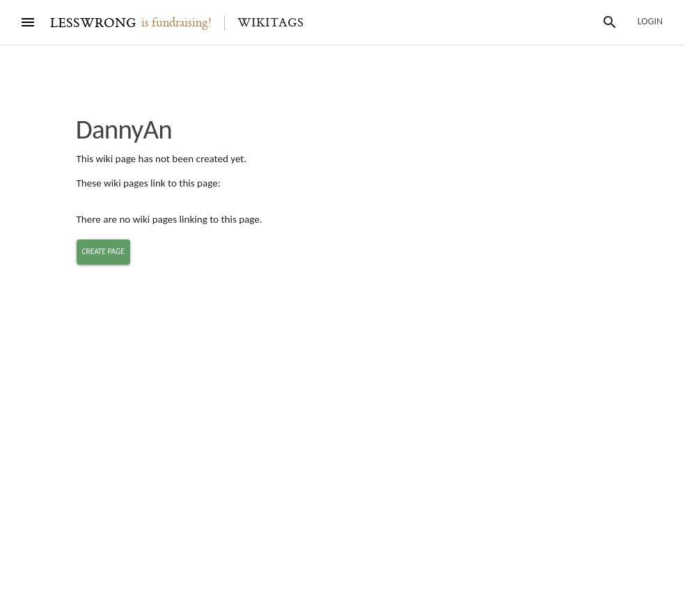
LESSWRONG (93, 23)
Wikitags (270, 23)
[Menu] (28, 22)
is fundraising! (176, 23)
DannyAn (124, 129)
